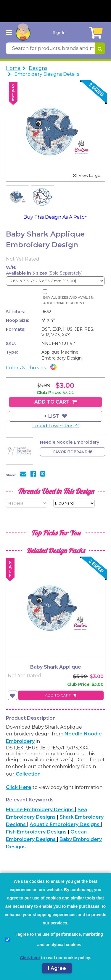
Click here (19, 787)
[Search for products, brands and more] (50, 48)
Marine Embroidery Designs (40, 810)
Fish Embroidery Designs (37, 832)
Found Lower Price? (55, 426)
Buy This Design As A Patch (55, 217)
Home (13, 68)
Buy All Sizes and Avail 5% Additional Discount (69, 300)
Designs (38, 68)
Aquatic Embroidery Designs (65, 824)
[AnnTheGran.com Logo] (23, 32)
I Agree (57, 968)
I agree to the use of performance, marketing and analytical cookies (54, 939)
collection (28, 774)
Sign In (59, 32)
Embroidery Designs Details (47, 74)
